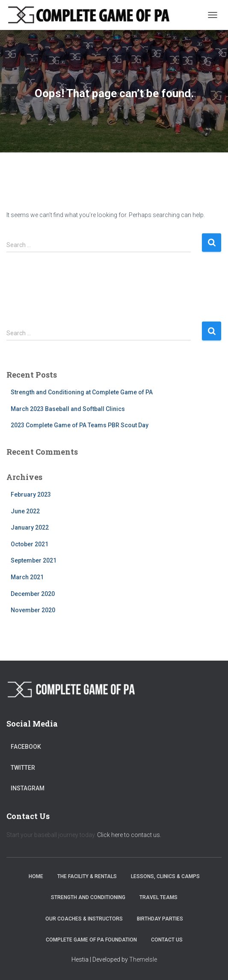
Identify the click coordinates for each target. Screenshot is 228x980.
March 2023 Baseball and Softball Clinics (68, 409)
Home (36, 876)
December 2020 (33, 594)
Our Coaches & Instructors (84, 919)
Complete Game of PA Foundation (91, 940)
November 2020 (33, 610)
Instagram (28, 788)
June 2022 (25, 511)
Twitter (23, 768)
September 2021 (34, 560)
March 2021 (27, 577)
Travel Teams (158, 897)
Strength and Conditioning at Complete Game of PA (82, 392)
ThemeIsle (143, 959)
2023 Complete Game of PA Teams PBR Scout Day (80, 425)
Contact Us (167, 940)
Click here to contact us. (129, 835)
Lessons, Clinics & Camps (165, 876)
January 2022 (30, 527)
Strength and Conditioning (88, 897)
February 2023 (31, 494)
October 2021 (30, 544)
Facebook (26, 747)
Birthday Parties (160, 919)
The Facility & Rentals (87, 876)
